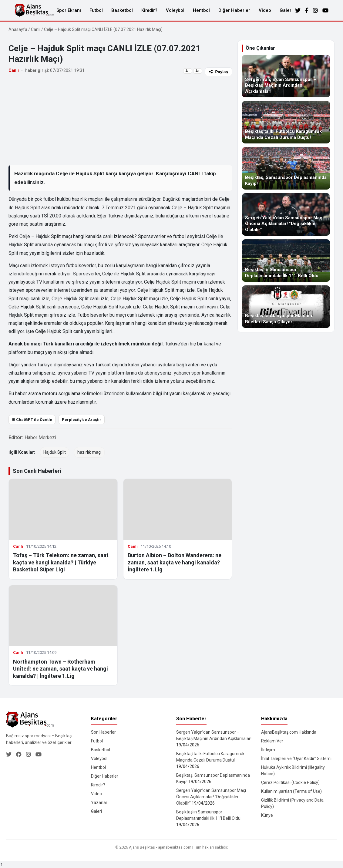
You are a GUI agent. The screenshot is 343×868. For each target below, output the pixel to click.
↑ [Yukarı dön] (1, 864)
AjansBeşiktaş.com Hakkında (289, 732)
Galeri (286, 10)
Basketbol (122, 10)
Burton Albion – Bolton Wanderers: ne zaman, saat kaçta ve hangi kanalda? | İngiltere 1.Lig (175, 562)
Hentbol (201, 10)
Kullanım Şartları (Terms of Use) (291, 791)
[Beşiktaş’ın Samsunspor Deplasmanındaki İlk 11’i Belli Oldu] (286, 261)
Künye (267, 815)
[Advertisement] (120, 120)
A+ (198, 71)
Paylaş (218, 72)
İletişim (268, 750)
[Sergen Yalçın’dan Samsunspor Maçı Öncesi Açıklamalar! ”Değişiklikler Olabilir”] (286, 214)
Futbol (96, 10)
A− (188, 71)
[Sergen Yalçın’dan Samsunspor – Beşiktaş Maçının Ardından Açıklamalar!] (286, 76)
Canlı (36, 29)
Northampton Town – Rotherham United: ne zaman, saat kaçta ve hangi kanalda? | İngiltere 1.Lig (61, 669)
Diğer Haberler (234, 10)
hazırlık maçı (89, 452)
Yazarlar (99, 802)
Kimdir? (149, 10)
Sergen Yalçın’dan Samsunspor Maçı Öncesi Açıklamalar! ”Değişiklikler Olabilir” (211, 797)
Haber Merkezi (40, 437)
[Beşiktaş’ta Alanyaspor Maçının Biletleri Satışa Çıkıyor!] (286, 307)
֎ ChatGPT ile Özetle (32, 420)
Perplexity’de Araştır (82, 420)
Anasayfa (18, 29)
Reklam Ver (272, 741)
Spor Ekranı (69, 10)
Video (265, 10)
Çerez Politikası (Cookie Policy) (290, 782)
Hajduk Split (55, 452)
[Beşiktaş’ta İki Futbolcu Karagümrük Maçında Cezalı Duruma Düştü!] (286, 122)
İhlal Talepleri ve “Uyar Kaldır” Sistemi (296, 759)
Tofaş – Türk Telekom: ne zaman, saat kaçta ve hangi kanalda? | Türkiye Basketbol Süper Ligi (61, 562)
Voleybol (175, 10)
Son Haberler (103, 732)
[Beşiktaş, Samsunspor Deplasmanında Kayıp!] (286, 168)
